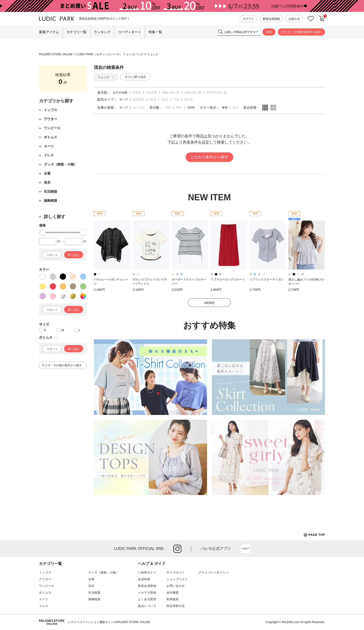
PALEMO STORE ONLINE (56, 54)
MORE (209, 303)
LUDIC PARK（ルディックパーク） (99, 54)
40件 (168, 108)
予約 (177, 99)
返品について (147, 606)
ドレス (44, 606)
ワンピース (47, 586)
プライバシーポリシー (213, 573)
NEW (153, 99)
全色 (236, 108)
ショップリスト (177, 579)
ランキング (102, 32)
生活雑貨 (94, 593)
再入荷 (189, 99)
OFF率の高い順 (217, 93)
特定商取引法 (176, 606)
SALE (165, 99)
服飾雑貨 (94, 599)
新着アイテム (49, 32)
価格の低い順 (171, 93)
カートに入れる (322, 19)
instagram (177, 549)
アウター (45, 579)
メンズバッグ (135, 54)
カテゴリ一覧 (76, 32)
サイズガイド (176, 573)
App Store (245, 549)
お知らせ (294, 19)
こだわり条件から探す (209, 157)
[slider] (43, 232)
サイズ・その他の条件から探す (301, 32)
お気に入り (311, 19)
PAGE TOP (314, 535)
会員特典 (144, 579)
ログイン (248, 19)
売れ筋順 (152, 93)
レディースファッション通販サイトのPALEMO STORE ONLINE (109, 622)
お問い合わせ (176, 586)
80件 (179, 108)
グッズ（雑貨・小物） (104, 573)
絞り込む (74, 255)
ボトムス (45, 593)
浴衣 (91, 586)
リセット (52, 255)
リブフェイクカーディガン (267, 279)
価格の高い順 (193, 93)
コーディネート (130, 32)
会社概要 (173, 593)
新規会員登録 (271, 19)
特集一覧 (155, 32)
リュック (153, 54)
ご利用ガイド (147, 573)
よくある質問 (147, 599)
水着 (91, 579)
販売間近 (139, 99)
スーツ (44, 599)
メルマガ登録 (147, 593)
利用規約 (173, 599)
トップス (45, 573)
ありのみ (139, 108)
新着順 (136, 93)
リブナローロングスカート (228, 279)
